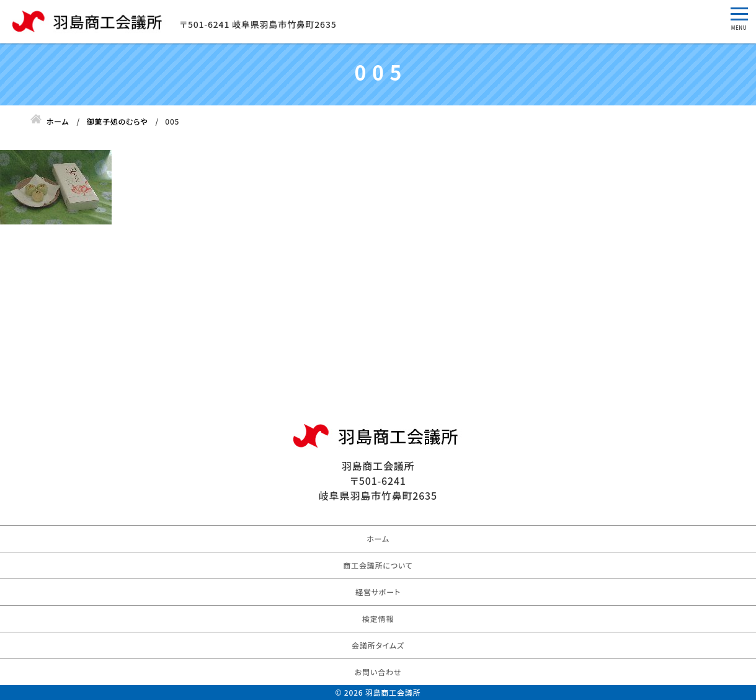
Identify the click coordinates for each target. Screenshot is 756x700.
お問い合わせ (378, 672)
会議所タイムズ (378, 645)
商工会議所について (378, 565)
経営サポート (378, 592)
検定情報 (378, 618)
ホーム (378, 538)
